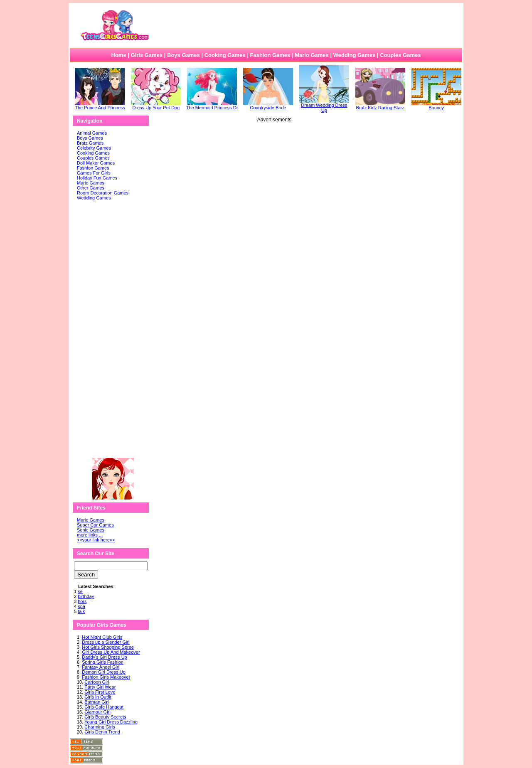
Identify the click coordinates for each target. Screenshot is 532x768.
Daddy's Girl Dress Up (104, 657)
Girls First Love (100, 692)
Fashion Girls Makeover (106, 677)
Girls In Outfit (98, 697)
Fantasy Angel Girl (101, 667)
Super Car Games (95, 525)
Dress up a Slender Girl (106, 642)
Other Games (91, 188)
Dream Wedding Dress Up (324, 106)
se (80, 591)
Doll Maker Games (96, 163)
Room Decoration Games (103, 193)
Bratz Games (90, 143)
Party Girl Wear (100, 687)
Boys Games (183, 55)
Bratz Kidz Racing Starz (380, 106)
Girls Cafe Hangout (104, 707)
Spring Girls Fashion (103, 662)
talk (81, 611)
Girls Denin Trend (102, 732)
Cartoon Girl (97, 682)
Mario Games (312, 55)
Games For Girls (94, 173)
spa (81, 606)
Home (119, 55)
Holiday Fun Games (97, 178)
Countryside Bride (268, 106)
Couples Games (400, 55)
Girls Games (147, 55)
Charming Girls (100, 727)
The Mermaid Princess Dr (212, 106)
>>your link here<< (96, 540)
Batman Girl (96, 702)
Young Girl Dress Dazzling (111, 722)
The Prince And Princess (100, 106)
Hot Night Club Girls (102, 637)
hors (82, 601)
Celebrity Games (94, 148)
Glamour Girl (97, 712)
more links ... (90, 535)
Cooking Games (225, 55)
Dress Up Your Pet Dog (156, 106)
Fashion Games (270, 55)
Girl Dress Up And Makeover (111, 652)
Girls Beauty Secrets (105, 717)
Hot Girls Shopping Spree (108, 647)
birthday (86, 596)
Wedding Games (355, 55)
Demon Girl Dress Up (104, 672)
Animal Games (92, 133)
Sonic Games (91, 530)
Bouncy (436, 106)
